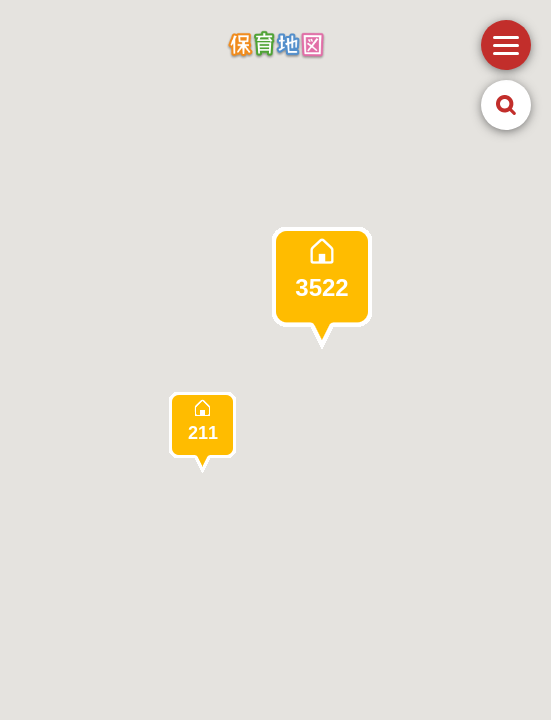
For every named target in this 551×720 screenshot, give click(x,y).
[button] (322, 288)
